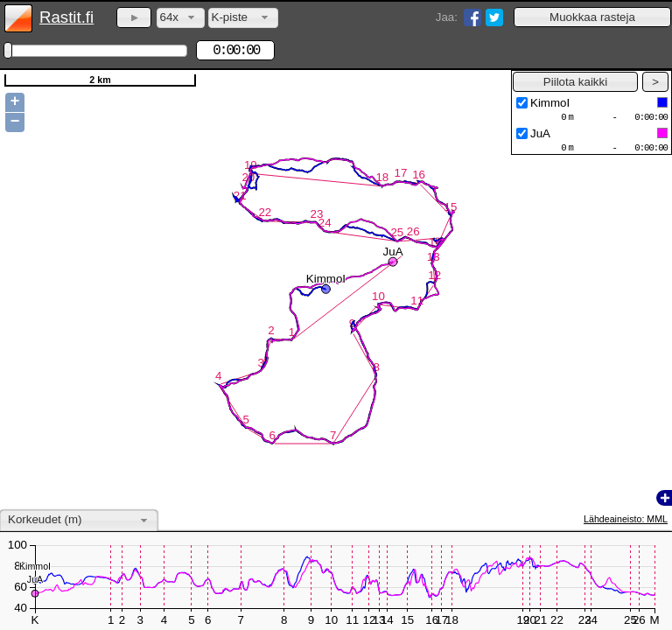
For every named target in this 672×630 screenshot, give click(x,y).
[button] (592, 17)
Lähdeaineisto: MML (626, 519)
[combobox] (181, 18)
